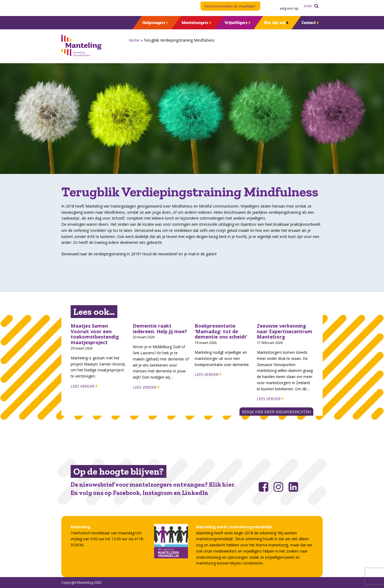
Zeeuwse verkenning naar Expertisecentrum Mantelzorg (285, 331)
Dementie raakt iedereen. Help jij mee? (160, 329)
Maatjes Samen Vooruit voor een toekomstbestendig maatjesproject (95, 334)
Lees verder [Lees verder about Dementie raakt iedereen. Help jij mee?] (145, 387)
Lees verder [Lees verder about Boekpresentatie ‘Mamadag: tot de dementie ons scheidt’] (207, 374)
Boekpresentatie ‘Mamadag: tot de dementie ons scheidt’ (221, 331)
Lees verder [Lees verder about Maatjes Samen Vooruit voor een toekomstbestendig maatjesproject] (83, 386)
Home (134, 40)
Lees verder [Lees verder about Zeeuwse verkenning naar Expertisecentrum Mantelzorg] (269, 399)
